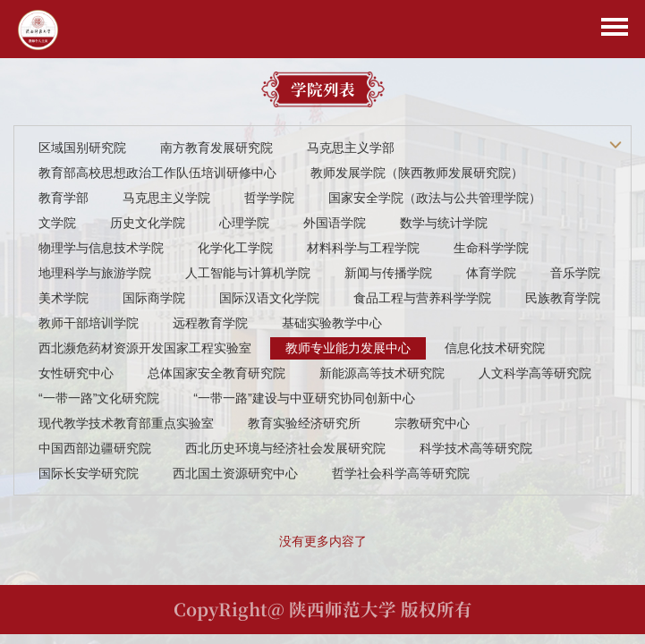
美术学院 (64, 298)
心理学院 (244, 223)
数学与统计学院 (444, 223)
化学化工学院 (235, 248)
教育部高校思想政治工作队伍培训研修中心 (157, 173)
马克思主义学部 (351, 148)
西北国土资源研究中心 (235, 473)
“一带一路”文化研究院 (99, 398)
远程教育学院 (210, 323)
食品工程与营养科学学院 (422, 298)
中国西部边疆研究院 (95, 448)
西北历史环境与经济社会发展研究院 (285, 448)
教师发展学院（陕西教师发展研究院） (417, 173)
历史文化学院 (148, 223)
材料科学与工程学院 (363, 248)
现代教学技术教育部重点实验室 (126, 423)
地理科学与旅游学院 (95, 273)
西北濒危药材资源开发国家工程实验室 (145, 348)
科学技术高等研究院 (476, 448)
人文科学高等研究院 (535, 373)
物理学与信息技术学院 (101, 248)
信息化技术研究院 (495, 348)
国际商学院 (154, 298)
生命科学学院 (491, 248)
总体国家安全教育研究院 (216, 373)
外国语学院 (335, 223)
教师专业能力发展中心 (348, 348)
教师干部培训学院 (89, 323)
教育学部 (64, 198)
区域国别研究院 (82, 148)
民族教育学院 (563, 298)
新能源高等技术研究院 (382, 373)
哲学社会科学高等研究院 (401, 473)
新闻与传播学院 (388, 273)
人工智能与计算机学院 (248, 273)
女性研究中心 (76, 373)
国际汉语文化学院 (269, 298)
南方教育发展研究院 (216, 148)
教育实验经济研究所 (304, 423)
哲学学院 (269, 198)
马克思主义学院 (166, 198)
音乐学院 (575, 273)
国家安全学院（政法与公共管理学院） (435, 198)
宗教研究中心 (432, 423)
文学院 (57, 223)
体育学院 (491, 273)
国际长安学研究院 (89, 473)
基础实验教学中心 (332, 323)
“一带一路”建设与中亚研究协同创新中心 (304, 398)
